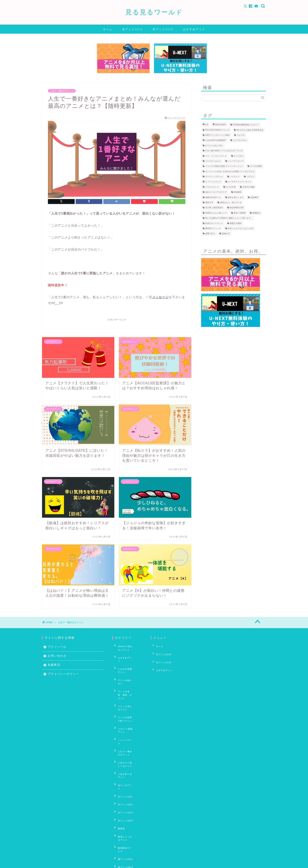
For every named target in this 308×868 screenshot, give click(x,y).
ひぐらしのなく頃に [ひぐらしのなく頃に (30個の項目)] (214, 145)
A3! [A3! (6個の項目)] (207, 125)
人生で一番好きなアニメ (62, 91)
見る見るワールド (154, 12)
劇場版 (119, 762)
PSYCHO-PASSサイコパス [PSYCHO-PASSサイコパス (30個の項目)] (217, 130)
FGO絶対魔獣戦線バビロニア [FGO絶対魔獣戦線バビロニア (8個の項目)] (246, 125)
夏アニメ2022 (123, 786)
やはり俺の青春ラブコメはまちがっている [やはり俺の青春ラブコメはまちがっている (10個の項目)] (224, 151)
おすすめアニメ (194, 29)
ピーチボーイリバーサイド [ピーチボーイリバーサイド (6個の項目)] (240, 182)
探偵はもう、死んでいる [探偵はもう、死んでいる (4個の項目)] (231, 202)
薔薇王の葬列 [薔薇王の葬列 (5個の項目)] (236, 223)
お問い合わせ (57, 656)
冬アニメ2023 (163, 29)
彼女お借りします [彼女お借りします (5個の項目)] (236, 197)
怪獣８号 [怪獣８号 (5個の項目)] (209, 202)
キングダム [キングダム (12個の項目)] (239, 156)
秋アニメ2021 (123, 841)
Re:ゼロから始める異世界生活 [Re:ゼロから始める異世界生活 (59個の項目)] (250, 130)
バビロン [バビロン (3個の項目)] (250, 177)
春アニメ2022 (123, 813)
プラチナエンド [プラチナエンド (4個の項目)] (212, 187)
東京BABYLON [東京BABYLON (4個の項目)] (237, 208)
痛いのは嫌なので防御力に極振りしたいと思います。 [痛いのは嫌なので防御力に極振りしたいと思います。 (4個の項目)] (229, 218)
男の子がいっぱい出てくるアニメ (128, 833)
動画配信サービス (125, 774)
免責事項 (54, 665)
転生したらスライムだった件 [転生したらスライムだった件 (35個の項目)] (241, 228)
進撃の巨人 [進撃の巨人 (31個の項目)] (210, 234)
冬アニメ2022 (123, 743)
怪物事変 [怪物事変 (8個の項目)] (254, 197)
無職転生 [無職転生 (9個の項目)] (256, 213)
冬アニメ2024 (132, 29)
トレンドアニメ (124, 704)
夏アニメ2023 (123, 792)
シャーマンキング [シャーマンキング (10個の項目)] (236, 161)
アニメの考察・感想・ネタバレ (128, 675)
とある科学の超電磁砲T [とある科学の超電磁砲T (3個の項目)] (216, 140)
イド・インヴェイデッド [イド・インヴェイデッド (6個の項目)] (216, 156)
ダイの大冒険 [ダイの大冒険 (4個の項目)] (256, 166)
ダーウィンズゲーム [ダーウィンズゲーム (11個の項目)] (214, 177)
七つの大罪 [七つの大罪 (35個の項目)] (231, 187)
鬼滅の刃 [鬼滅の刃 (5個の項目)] (226, 234)
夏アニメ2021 (123, 780)
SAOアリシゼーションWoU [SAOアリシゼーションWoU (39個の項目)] (218, 135)
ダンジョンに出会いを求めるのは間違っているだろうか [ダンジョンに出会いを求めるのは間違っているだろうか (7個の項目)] (230, 171)
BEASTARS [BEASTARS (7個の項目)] (221, 125)
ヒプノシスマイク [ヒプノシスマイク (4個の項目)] (213, 182)
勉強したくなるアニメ (127, 768)
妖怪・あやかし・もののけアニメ (128, 800)
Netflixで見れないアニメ (127, 647)
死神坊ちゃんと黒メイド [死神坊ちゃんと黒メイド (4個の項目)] (216, 213)
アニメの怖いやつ (125, 667)
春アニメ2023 (123, 819)
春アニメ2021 (123, 807)
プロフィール (57, 647)
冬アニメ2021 (123, 737)
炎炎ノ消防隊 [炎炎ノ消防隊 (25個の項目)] (240, 213)
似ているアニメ (124, 731)
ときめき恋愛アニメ (126, 661)
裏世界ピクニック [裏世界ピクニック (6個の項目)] (213, 228)
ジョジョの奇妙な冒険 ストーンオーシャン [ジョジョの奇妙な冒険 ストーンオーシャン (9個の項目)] (224, 166)
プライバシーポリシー (63, 674)
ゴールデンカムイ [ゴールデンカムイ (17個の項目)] (213, 161)
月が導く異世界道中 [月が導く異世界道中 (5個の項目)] (214, 208)
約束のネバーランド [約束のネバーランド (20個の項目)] (214, 223)
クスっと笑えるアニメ (127, 682)
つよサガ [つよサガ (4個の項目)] (241, 135)
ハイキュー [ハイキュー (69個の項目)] (235, 177)
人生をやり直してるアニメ (128, 718)
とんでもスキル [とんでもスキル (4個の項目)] (240, 140)
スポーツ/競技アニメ (126, 698)
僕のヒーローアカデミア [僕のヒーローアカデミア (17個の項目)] (216, 192)
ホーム (108, 29)
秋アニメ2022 (123, 847)
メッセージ (160, 297)
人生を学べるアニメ (126, 725)
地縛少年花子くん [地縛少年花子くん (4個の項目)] (213, 197)
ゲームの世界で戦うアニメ (128, 690)
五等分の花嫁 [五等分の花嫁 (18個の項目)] (248, 187)
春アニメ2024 (123, 825)
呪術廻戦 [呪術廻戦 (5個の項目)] (238, 192)
